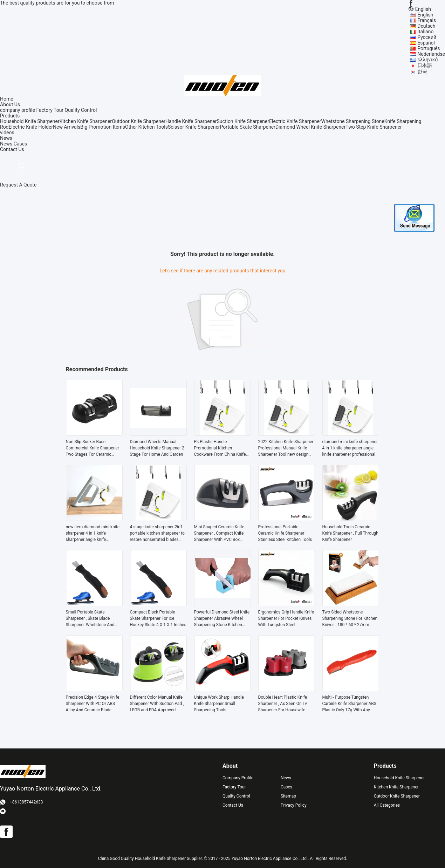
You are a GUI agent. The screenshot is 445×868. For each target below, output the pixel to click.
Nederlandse (431, 54)
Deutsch (426, 26)
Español (426, 43)
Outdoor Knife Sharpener (139, 121)
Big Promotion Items (103, 127)
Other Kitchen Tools (146, 127)
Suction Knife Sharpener (243, 121)
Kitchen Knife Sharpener (86, 121)
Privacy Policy (294, 805)
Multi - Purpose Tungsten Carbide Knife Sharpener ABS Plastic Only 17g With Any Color (349, 704)
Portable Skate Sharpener (248, 127)
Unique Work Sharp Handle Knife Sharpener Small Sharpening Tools (219, 704)
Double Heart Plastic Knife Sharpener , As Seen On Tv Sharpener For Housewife (283, 704)
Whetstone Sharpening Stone (353, 121)
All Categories (387, 805)
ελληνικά (427, 60)
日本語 (425, 65)
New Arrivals (67, 127)
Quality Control (81, 110)
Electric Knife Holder (31, 127)
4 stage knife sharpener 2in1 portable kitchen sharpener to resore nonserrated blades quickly (157, 534)
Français (427, 20)
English (425, 15)
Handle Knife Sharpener (191, 121)
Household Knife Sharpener (30, 121)
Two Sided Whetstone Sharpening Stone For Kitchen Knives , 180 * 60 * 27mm (350, 618)
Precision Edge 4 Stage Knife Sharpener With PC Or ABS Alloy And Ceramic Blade (93, 704)
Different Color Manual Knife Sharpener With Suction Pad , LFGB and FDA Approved (157, 704)
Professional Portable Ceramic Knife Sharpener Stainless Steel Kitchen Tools (285, 533)
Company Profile (238, 778)
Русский (427, 37)
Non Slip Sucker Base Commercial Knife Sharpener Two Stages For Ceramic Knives (93, 448)
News (6, 144)
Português (429, 48)
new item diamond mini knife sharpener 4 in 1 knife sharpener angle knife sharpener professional (93, 534)
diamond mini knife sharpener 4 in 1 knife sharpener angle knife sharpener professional (350, 448)
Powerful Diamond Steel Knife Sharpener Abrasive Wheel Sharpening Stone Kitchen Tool (222, 619)
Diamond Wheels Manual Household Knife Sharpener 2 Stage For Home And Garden (157, 448)
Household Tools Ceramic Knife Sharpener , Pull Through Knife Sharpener (350, 533)
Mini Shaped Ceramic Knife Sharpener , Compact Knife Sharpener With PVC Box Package (219, 534)
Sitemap (288, 796)
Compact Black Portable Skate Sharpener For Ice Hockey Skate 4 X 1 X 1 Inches (158, 618)
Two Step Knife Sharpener (374, 127)
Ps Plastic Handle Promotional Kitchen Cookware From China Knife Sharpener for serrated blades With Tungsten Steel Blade (222, 448)
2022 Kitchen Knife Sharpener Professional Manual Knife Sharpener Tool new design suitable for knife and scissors (286, 448)
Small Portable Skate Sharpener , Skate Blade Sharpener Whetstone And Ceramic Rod (90, 619)
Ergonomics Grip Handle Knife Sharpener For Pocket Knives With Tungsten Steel (286, 618)
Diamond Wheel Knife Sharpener (310, 127)
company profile (18, 110)
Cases (20, 144)
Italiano (425, 32)
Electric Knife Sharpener (295, 121)
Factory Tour (50, 110)
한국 (422, 72)
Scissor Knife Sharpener (194, 127)
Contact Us (233, 805)
